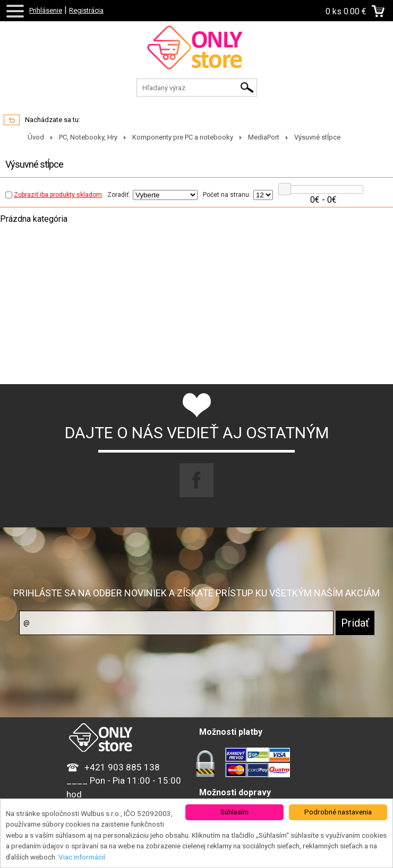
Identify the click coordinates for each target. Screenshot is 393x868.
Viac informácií (82, 857)
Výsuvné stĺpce (317, 137)
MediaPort (264, 137)
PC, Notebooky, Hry (88, 137)
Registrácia (86, 10)
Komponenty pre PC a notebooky (183, 137)
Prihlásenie (46, 10)
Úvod (36, 137)
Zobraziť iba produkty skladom (54, 195)
